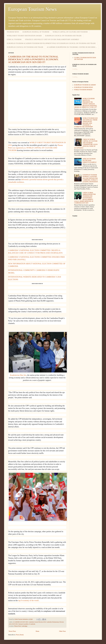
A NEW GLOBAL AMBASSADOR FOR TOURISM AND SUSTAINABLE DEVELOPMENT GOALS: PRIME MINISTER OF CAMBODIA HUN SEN (85, 198)
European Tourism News (32, 9)
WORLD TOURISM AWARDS (83, 90)
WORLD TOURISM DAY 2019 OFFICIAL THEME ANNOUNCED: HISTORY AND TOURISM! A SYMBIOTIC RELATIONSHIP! (86, 122)
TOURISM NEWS (13, 32)
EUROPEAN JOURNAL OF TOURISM (36, 32)
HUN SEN (15, 624)
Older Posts (62, 631)
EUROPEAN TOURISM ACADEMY (85, 85)
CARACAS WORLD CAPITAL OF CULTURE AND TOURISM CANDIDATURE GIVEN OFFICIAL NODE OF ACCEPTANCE (86, 144)
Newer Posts (12, 631)
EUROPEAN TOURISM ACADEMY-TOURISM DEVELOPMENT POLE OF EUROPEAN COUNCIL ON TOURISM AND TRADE (51, 43)
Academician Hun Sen (18, 375)
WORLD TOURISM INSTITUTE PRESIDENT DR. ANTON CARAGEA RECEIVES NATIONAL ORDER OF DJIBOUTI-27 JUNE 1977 (86, 103)
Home (38, 631)
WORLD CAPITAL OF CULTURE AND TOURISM (70, 32)
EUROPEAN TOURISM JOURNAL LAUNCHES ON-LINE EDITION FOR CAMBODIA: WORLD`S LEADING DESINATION (90, 178)
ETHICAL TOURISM (14, 39)
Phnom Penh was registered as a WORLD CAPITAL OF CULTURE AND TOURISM (35, 148)
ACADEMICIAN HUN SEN (21, 622)
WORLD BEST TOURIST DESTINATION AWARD (24, 36)
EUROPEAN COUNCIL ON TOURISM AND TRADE (63, 36)
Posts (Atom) (20, 635)
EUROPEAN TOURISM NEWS (84, 87)
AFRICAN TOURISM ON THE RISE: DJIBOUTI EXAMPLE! (90, 161)
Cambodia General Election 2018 (37, 622)
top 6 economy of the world (28, 601)
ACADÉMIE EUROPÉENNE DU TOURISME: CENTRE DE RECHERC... (72, 47)
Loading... (75, 69)
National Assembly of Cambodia (27, 624)
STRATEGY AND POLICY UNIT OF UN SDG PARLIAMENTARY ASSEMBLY (52, 39)
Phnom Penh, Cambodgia (21, 626)
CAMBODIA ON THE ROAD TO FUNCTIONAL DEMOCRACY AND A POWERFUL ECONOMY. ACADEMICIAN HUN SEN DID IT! (33, 59)
